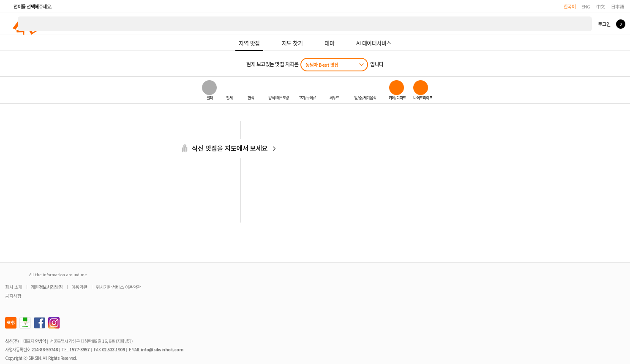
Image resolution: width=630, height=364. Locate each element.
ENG (586, 6)
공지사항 (13, 296)
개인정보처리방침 (47, 287)
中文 (601, 6)
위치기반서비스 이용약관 (119, 287)
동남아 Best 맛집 (322, 65)
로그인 (604, 24)
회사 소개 (14, 287)
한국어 (570, 6)
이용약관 (79, 287)
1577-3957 (79, 349)
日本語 (618, 6)
